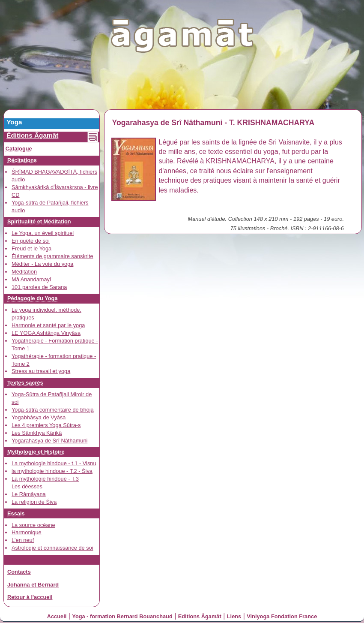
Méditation (24, 272)
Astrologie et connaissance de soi (52, 548)
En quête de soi (31, 241)
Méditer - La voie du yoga (42, 264)
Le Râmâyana (29, 494)
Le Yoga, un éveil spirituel (43, 233)
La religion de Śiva (34, 502)
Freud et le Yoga (31, 248)
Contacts (19, 572)
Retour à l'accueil (30, 597)
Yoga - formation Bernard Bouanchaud (122, 616)
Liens (234, 616)
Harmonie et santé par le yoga (48, 325)
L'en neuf (23, 540)
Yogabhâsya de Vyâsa (39, 417)
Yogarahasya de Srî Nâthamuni (49, 441)
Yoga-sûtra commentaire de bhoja (53, 410)
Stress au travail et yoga (41, 371)
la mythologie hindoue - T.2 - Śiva (52, 471)
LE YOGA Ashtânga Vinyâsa (46, 333)
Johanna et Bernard (33, 585)
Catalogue (19, 149)
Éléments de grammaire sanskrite (52, 256)
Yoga (14, 122)
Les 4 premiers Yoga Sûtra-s (46, 425)
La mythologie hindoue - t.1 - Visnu (54, 463)
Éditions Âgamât (32, 135)
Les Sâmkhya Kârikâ (37, 433)
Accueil (57, 616)
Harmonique (27, 532)
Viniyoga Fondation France (282, 616)
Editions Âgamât (200, 616)
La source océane (33, 525)
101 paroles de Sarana (39, 287)
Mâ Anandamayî (31, 279)
